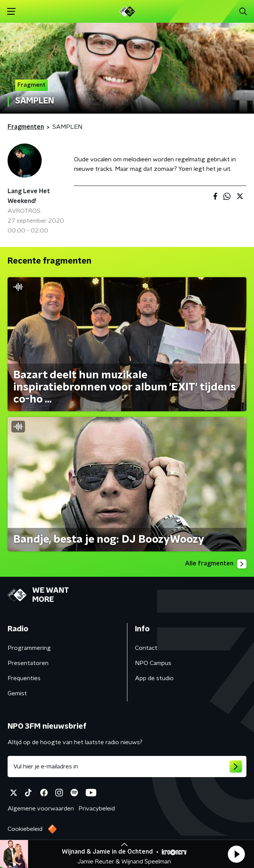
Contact (146, 648)
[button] (236, 854)
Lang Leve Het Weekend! (29, 196)
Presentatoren (28, 663)
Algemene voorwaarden (41, 809)
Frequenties (24, 678)
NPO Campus (153, 663)
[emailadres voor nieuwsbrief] (127, 767)
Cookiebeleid (25, 829)
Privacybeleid (97, 809)
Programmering (29, 648)
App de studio (154, 678)
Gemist (17, 693)
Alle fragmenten (216, 564)
